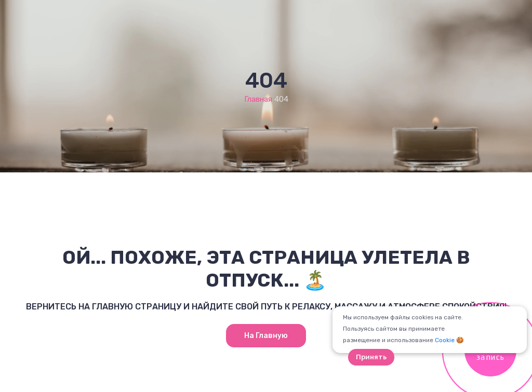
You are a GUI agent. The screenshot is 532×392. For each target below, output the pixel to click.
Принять (371, 357)
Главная (258, 99)
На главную (266, 336)
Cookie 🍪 (449, 340)
